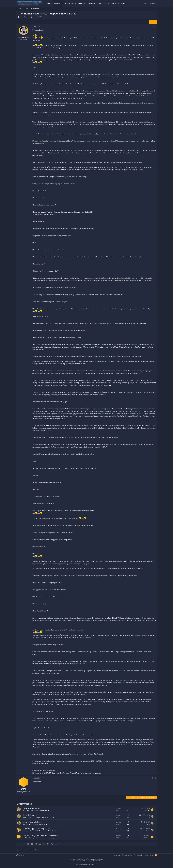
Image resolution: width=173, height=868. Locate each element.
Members (103, 3)
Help (146, 855)
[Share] (152, 26)
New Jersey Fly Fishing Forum (46, 818)
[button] (62, 3)
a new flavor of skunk (32, 823)
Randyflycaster (25, 17)
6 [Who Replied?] (128, 823)
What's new (69, 3)
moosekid (27, 825)
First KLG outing (30, 816)
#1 (155, 26)
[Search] (123, 3)
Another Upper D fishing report (37, 830)
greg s (25, 818)
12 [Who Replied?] (128, 816)
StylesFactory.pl (92, 864)
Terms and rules (127, 855)
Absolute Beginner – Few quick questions (41, 836)
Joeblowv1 (27, 839)
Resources (91, 3)
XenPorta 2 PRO (78, 861)
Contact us (117, 855)
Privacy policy (139, 855)
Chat (114, 3)
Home (50, 3)
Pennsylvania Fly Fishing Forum (49, 832)
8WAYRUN (97, 861)
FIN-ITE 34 (27, 811)
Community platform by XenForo (87, 859)
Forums (57, 3)
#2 (155, 778)
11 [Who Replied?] (128, 809)
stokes (148, 811)
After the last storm (32, 809)
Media (80, 3)
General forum (45, 811)
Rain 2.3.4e (21, 855)
